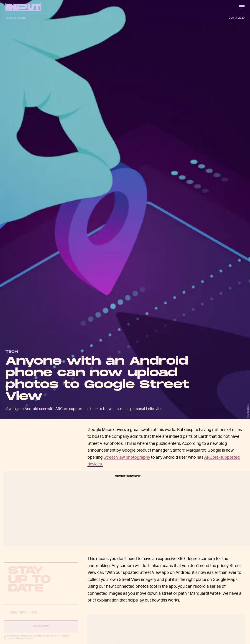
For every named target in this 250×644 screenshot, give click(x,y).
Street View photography (127, 457)
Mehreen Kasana (16, 18)
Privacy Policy (25, 642)
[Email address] (41, 616)
